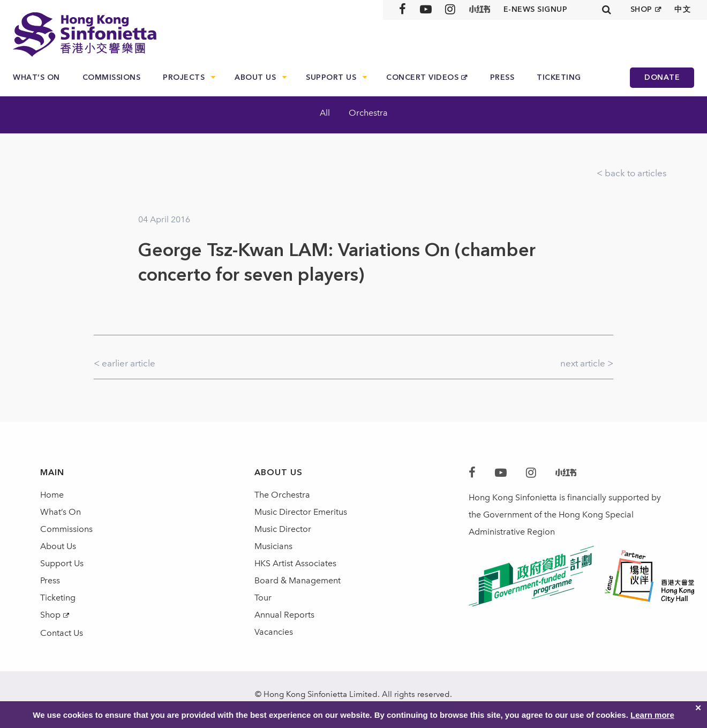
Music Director (283, 529)
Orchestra (368, 113)
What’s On (36, 77)
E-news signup (536, 9)
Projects (184, 77)
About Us (255, 77)
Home (52, 495)
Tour (263, 598)
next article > (587, 363)
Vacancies (274, 632)
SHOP (641, 9)
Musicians (273, 546)
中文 (683, 9)
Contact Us (62, 633)
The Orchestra (282, 495)
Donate (662, 77)
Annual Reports (284, 615)
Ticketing (559, 77)
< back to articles (632, 173)
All (325, 113)
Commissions (112, 77)
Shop (50, 615)
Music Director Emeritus (301, 512)
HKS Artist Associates (295, 563)
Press (502, 77)
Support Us (331, 77)
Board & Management (298, 580)
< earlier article (125, 363)
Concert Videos (422, 77)
